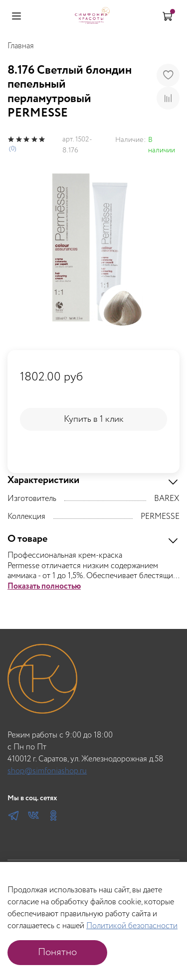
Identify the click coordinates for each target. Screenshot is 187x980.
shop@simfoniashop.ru (47, 771)
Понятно (57, 952)
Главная (21, 46)
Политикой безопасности (132, 926)
